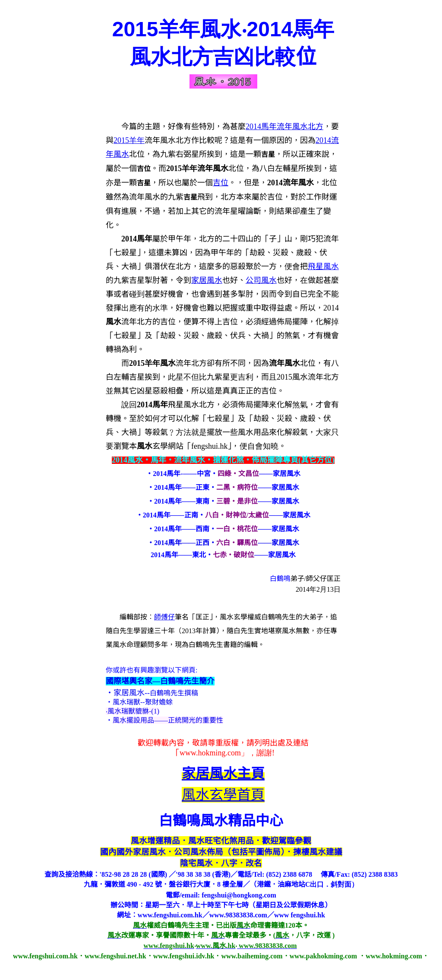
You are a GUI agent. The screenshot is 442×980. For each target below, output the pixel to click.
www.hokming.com (210, 753)
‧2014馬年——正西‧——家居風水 (223, 543)
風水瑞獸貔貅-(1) (133, 711)
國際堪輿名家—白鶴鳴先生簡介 (160, 681)
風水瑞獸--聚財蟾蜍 (143, 702)
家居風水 (207, 280)
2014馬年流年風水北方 (284, 127)
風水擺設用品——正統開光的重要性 (168, 720)
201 (129, 140)
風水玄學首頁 (223, 795)
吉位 (221, 183)
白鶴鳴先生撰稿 (174, 693)
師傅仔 (164, 617)
